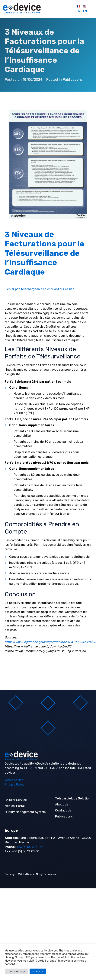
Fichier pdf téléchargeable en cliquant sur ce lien (40, 289)
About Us (62, 804)
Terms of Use (14, 780)
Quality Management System (25, 812)
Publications (73, 80)
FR (78, 9)
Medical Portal (15, 806)
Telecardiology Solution (73, 798)
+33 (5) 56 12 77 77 (29, 847)
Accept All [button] (38, 971)
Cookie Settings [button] (16, 971)
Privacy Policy (15, 785)
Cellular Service (16, 800)
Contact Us (63, 810)
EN (85, 9)
